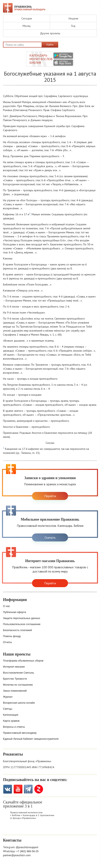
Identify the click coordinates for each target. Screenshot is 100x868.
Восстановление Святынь (19, 673)
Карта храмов (11, 721)
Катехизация (11, 715)
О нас (6, 606)
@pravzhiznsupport (27, 847)
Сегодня (27, 18)
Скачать (50, 537)
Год (73, 26)
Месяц (27, 26)
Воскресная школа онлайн (19, 703)
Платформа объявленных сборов (23, 661)
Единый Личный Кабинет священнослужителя (31, 739)
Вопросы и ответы (14, 727)
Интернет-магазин (14, 667)
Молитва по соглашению (18, 685)
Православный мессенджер (20, 733)
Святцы (8, 709)
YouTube (18, 789)
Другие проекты (50, 33)
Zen (39, 789)
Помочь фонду (12, 636)
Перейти (50, 496)
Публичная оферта (14, 612)
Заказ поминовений (15, 691)
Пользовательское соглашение (22, 624)
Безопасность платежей (17, 630)
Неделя (73, 18)
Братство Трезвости (15, 679)
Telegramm (28, 789)
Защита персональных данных (22, 618)
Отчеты (7, 642)
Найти (50, 45)
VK (7, 789)
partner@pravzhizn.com (17, 855)
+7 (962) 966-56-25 (27, 851)
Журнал (8, 697)
